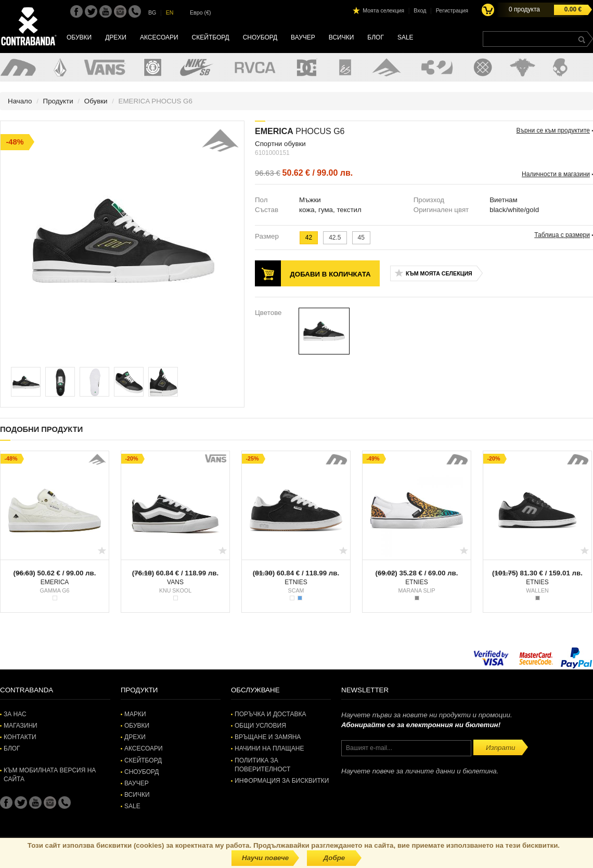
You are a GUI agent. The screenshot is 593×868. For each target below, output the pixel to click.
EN (170, 12)
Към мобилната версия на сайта (50, 775)
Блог (376, 37)
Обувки (79, 37)
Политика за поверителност (262, 765)
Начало (20, 101)
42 (309, 238)
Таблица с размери (562, 235)
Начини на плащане (269, 748)
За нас (15, 714)
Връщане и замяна (268, 737)
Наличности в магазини (556, 174)
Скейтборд (211, 37)
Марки (135, 714)
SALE (405, 37)
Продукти (58, 101)
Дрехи (116, 37)
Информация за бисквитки (282, 781)
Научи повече (265, 858)
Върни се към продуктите (553, 130)
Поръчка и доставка (270, 714)
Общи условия (260, 726)
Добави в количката (330, 274)
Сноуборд (260, 37)
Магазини (21, 726)
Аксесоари (159, 37)
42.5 (335, 238)
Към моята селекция (439, 273)
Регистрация (452, 10)
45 (361, 238)
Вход (420, 10)
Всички (341, 37)
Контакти (20, 737)
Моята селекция (383, 10)
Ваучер (303, 37)
